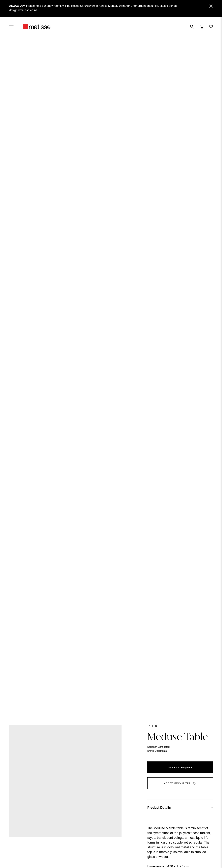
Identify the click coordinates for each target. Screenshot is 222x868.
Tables (152, 726)
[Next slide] (212, 371)
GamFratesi (164, 747)
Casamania (161, 751)
